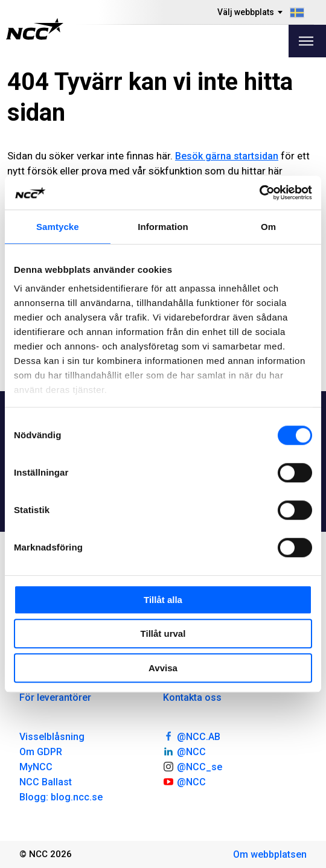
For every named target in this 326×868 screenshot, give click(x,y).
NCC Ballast (46, 782)
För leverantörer (55, 697)
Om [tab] (268, 227)
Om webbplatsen (270, 854)
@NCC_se (193, 766)
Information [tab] (163, 227)
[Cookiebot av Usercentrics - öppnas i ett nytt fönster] (259, 193)
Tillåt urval (163, 633)
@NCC (184, 751)
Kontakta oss (192, 697)
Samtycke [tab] (58, 227)
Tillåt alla (163, 600)
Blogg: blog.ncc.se (61, 797)
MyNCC (36, 767)
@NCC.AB (192, 736)
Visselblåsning (52, 737)
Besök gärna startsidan (227, 156)
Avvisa (163, 668)
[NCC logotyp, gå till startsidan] (35, 29)
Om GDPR (41, 752)
